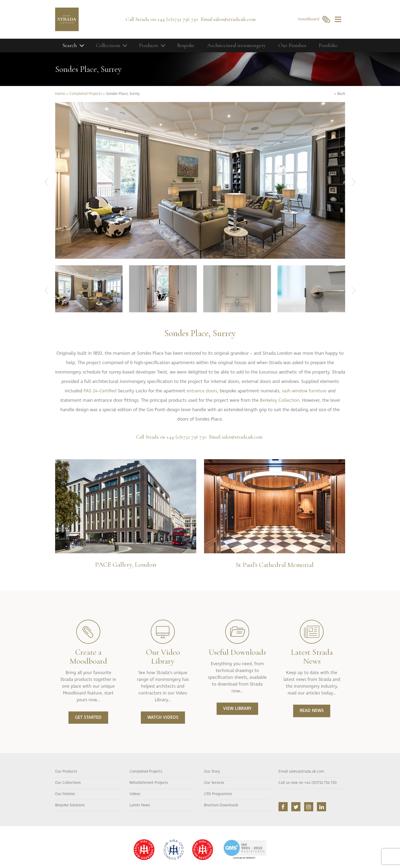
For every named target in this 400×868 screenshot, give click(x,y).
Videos (135, 794)
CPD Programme (218, 794)
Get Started (88, 717)
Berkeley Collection (280, 400)
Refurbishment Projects (149, 783)
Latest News (140, 805)
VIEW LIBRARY (237, 709)
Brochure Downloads (221, 805)
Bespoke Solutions (70, 805)
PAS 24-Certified (100, 391)
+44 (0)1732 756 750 (178, 19)
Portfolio (328, 45)
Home (60, 94)
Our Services (214, 783)
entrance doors (202, 391)
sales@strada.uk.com (235, 19)
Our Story (212, 772)
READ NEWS (312, 711)
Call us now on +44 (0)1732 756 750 (308, 783)
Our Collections (68, 783)
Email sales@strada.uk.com (301, 772)
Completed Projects (86, 94)
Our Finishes (292, 45)
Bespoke (186, 45)
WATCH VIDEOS (163, 717)
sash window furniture (304, 391)
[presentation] (47, 182)
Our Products (66, 772)
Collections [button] (108, 45)
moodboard (314, 19)
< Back (340, 94)
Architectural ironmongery (237, 45)
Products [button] (149, 45)
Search (70, 45)
